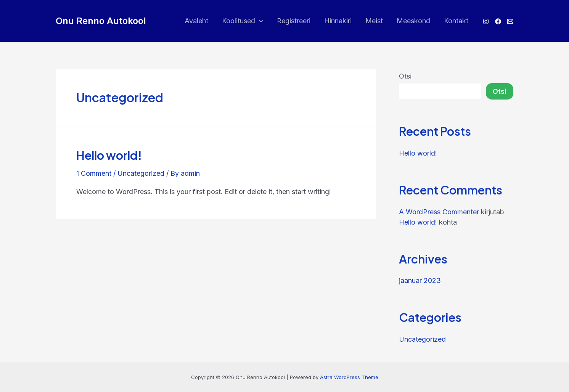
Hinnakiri (338, 21)
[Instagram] (486, 21)
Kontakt (456, 21)
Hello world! (109, 155)
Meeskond (413, 21)
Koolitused (243, 21)
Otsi (405, 76)
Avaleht (196, 21)
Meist (374, 21)
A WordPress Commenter (439, 212)
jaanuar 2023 (420, 280)
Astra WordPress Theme (349, 377)
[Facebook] (498, 21)
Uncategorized (141, 173)
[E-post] (510, 21)
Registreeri (294, 21)
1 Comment (94, 173)
